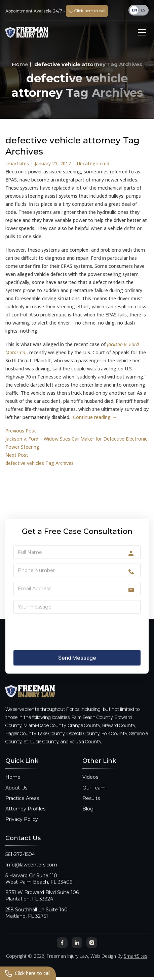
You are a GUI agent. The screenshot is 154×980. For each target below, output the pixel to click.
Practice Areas (22, 808)
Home (20, 64)
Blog (88, 819)
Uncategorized (93, 163)
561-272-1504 (20, 865)
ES (143, 10)
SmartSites (136, 966)
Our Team (94, 798)
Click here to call (28, 973)
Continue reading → (95, 417)
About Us (16, 798)
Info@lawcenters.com (31, 875)
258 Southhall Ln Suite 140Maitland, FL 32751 (36, 923)
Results (91, 808)
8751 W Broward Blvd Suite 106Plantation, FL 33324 (42, 906)
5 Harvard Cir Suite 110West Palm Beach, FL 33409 (39, 889)
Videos (90, 787)
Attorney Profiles (25, 819)
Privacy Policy (22, 830)
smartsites (17, 163)
